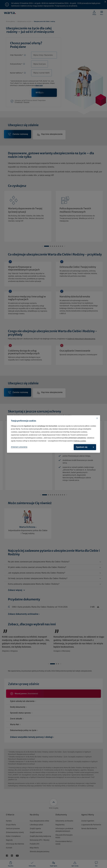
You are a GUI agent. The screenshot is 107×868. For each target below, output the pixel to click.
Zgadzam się (83, 447)
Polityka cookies (80, 441)
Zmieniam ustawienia (19, 447)
